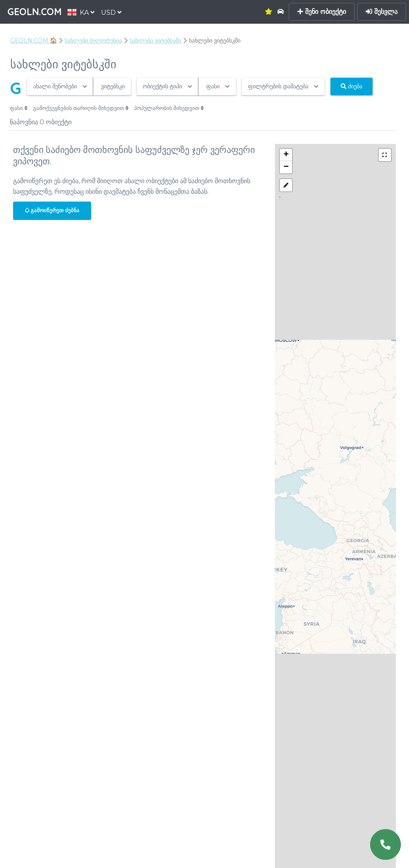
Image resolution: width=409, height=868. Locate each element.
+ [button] (286, 155)
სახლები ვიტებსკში (155, 40)
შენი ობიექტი (322, 12)
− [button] (286, 167)
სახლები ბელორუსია (93, 40)
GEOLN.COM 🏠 (34, 40)
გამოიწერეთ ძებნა (52, 210)
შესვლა (382, 12)
